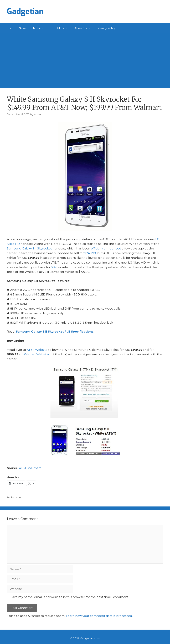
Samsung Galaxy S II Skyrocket (29, 248)
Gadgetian (25, 12)
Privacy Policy (106, 28)
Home (8, 28)
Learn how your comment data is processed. (99, 616)
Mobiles (42, 28)
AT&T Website (37, 350)
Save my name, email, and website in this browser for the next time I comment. (70, 597)
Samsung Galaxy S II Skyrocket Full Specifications (55, 332)
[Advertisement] (85, 59)
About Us (84, 28)
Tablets (63, 28)
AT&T (23, 468)
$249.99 (90, 253)
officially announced (106, 248)
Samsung (17, 498)
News (22, 28)
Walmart (34, 468)
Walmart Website (36, 354)
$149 (54, 267)
